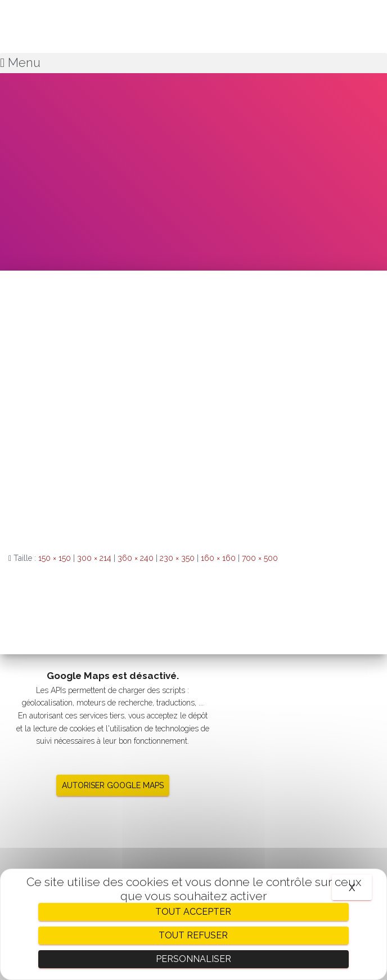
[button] (193, 63)
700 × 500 (260, 558)
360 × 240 (136, 558)
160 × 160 (218, 558)
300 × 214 (94, 558)
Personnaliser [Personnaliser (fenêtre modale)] (193, 959)
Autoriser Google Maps (113, 785)
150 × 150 (55, 558)
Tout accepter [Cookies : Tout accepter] (193, 912)
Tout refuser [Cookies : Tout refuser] (193, 935)
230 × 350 (177, 558)
